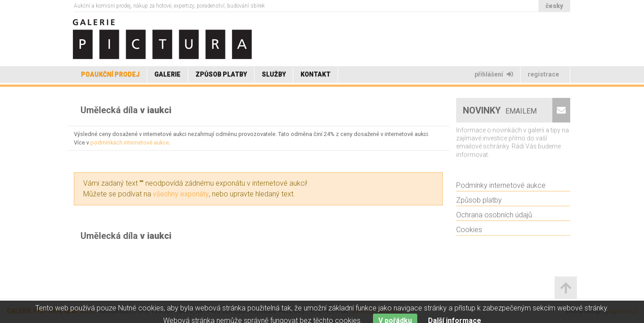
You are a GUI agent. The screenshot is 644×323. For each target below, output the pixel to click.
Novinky (501, 112)
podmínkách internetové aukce (130, 142)
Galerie (167, 74)
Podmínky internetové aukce (501, 187)
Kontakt (316, 74)
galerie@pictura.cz (377, 311)
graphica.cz (621, 311)
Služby (274, 74)
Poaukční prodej (110, 74)
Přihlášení (494, 74)
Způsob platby (221, 74)
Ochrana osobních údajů (494, 217)
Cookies (469, 232)
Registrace (544, 74)
